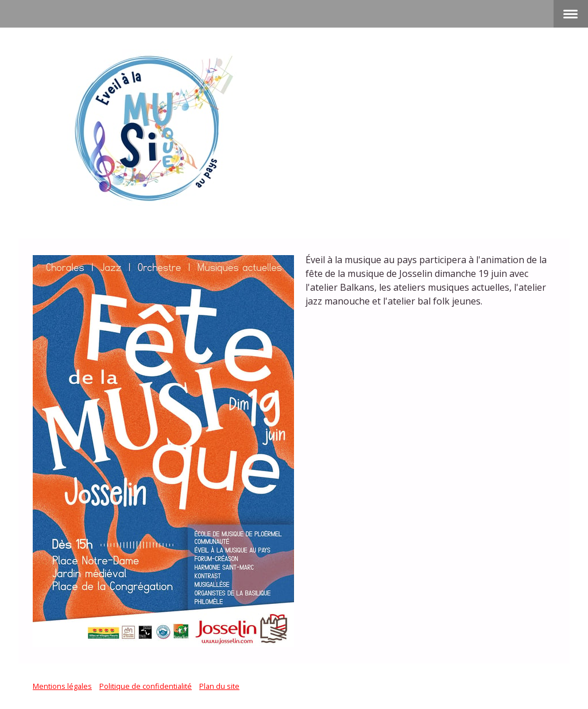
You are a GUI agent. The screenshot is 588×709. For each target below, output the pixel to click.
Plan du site (219, 686)
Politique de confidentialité (146, 686)
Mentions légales (62, 686)
